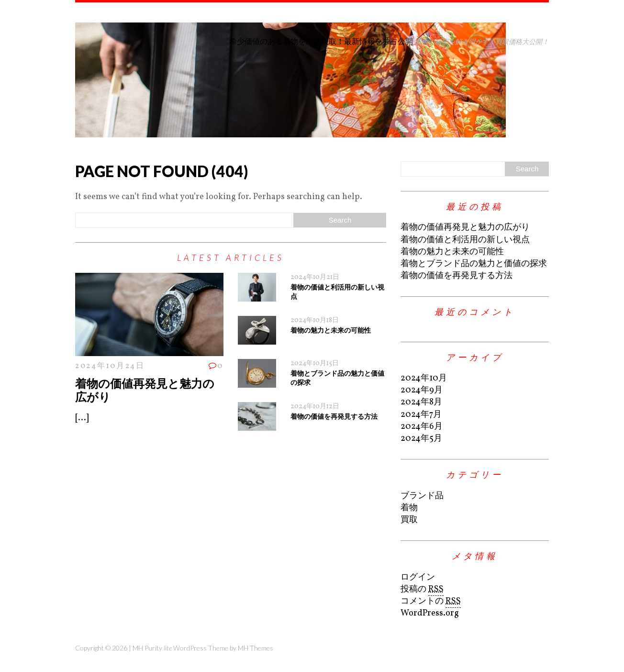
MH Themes (256, 648)
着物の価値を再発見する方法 (334, 416)
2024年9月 (422, 390)
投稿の (422, 590)
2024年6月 (422, 427)
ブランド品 (422, 496)
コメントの (431, 602)
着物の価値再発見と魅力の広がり (145, 390)
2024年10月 (424, 378)
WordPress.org (430, 613)
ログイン (418, 577)
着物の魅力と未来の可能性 (331, 330)
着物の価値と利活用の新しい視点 (465, 240)
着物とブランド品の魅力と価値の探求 (474, 264)
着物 (409, 508)
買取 (409, 520)
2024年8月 (421, 402)
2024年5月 (421, 439)
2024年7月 (421, 415)
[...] (82, 418)
